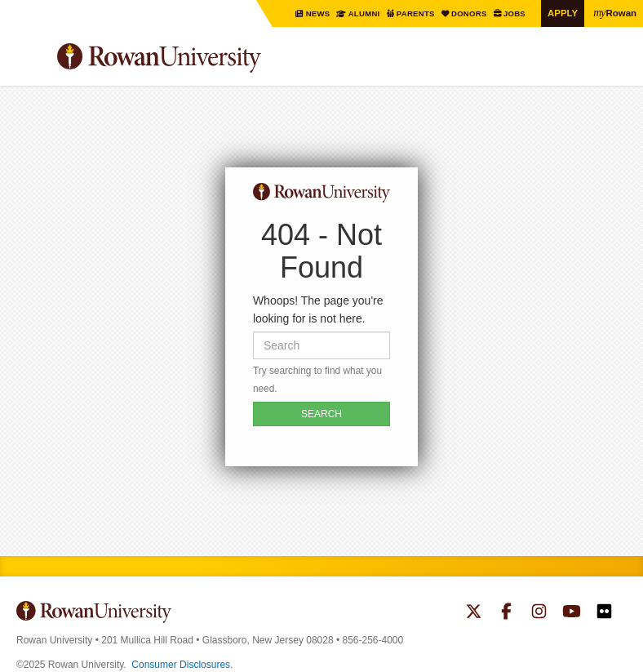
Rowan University (200, 58)
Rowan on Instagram (539, 613)
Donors (467, 13)
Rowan (614, 12)
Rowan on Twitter (474, 613)
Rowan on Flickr (604, 613)
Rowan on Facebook (506, 613)
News (313, 13)
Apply (561, 13)
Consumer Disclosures (181, 665)
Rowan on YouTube (572, 613)
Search (615, 65)
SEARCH (321, 414)
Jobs (513, 13)
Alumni (359, 13)
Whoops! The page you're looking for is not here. (318, 309)
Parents (412, 13)
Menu (29, 60)
